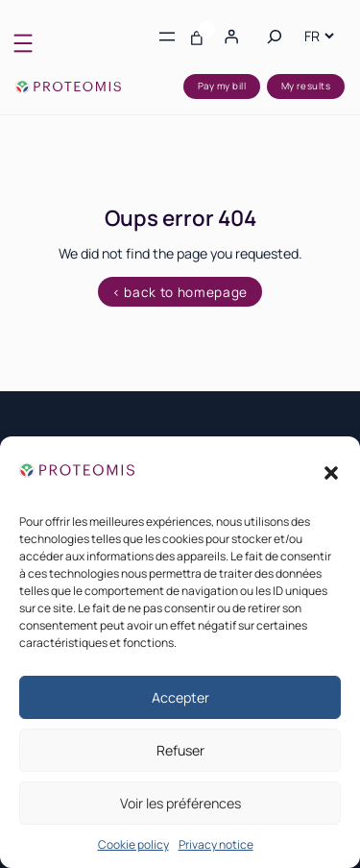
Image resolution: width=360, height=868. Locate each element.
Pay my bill (222, 86)
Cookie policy (133, 844)
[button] (331, 473)
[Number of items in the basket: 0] (197, 37)
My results (306, 86)
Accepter (180, 697)
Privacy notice (216, 844)
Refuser (180, 750)
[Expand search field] (275, 37)
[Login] (230, 37)
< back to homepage (180, 292)
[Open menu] (23, 43)
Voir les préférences (180, 803)
